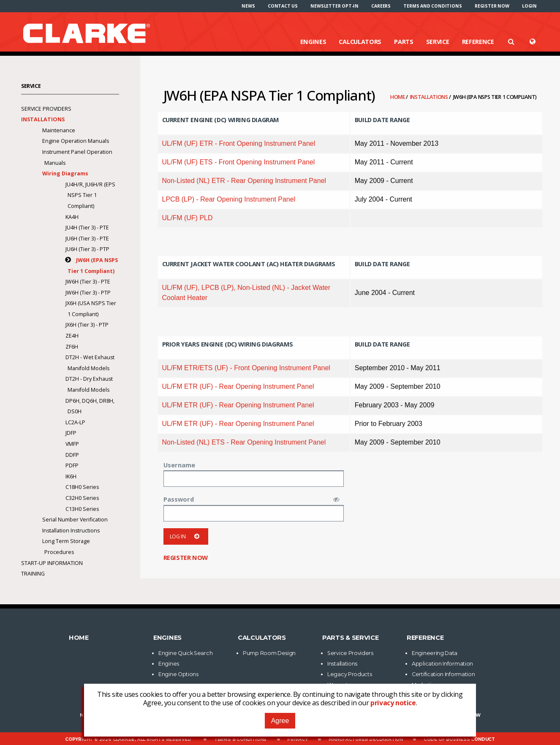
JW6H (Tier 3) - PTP (88, 293)
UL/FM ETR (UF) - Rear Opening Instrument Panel (238, 386)
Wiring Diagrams (65, 173)
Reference (478, 41)
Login (529, 6)
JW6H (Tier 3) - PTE (88, 282)
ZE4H (72, 336)
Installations (430, 97)
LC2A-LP (75, 422)
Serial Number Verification (75, 520)
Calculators (360, 41)
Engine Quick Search (185, 653)
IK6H (71, 476)
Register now (492, 6)
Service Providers (46, 109)
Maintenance (59, 130)
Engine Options (178, 674)
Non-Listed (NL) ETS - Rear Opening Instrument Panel (244, 442)
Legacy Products (350, 674)
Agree (280, 721)
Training (33, 574)
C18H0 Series (82, 487)
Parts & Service (351, 638)
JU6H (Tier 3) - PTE (87, 239)
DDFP (72, 455)
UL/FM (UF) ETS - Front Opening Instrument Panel (239, 162)
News (248, 6)
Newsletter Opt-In (334, 6)
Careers (381, 6)
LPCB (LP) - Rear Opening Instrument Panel (229, 199)
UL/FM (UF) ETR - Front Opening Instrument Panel (239, 143)
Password (179, 499)
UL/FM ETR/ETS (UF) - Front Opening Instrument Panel (246, 368)
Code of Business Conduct (459, 739)
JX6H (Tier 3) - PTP (87, 325)
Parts (404, 41)
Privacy (298, 739)
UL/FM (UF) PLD (188, 218)
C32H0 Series (82, 498)
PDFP (72, 465)
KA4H (72, 217)
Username (179, 465)
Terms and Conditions (432, 6)
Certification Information (443, 674)
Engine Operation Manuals (76, 141)
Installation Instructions (71, 531)
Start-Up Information (52, 563)
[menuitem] (248, 6)
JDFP (71, 433)
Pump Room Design (269, 653)
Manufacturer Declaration (366, 739)
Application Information (442, 664)
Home (398, 97)
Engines (313, 41)
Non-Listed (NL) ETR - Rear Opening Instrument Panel (244, 181)
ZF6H (72, 347)
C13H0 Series (82, 509)
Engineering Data (435, 653)
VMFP (72, 444)
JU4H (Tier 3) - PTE (87, 228)
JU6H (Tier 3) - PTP (87, 249)
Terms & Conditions (240, 739)
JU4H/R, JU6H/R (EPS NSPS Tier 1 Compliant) (90, 195)
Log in (186, 536)
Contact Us (283, 6)
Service (438, 41)
